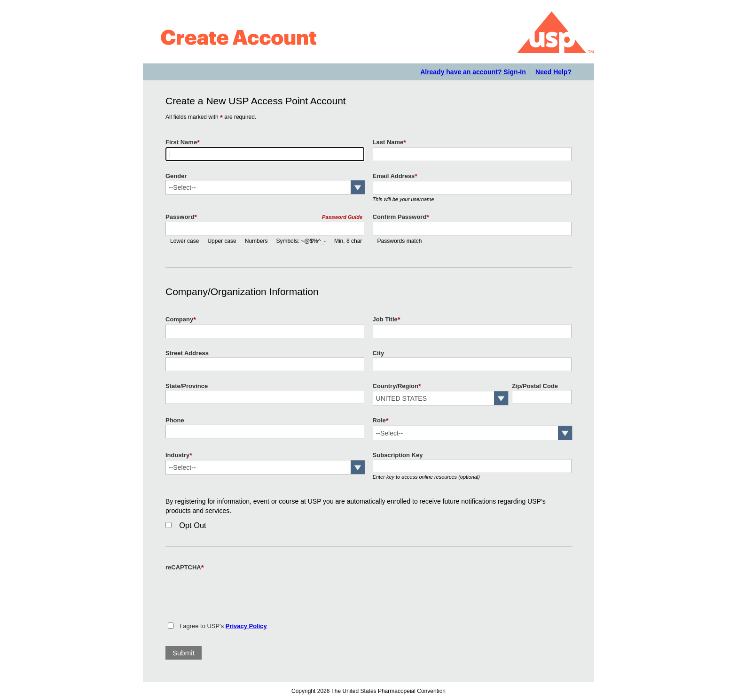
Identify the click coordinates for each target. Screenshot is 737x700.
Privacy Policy (246, 626)
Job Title (387, 319)
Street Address (187, 353)
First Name (183, 142)
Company (181, 319)
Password (181, 217)
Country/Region (397, 386)
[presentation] (237, 591)
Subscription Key (398, 455)
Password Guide (342, 217)
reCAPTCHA (185, 568)
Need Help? (553, 72)
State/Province (187, 386)
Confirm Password (401, 217)
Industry (179, 455)
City (379, 353)
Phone (175, 420)
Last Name (390, 142)
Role (381, 420)
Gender (176, 176)
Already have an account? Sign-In (473, 72)
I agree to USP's (223, 626)
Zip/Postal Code (535, 386)
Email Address (395, 176)
